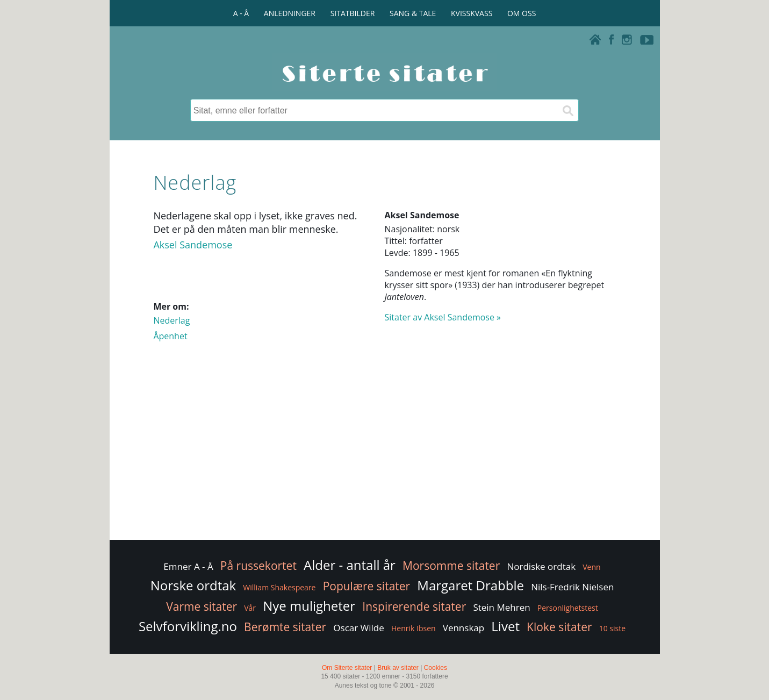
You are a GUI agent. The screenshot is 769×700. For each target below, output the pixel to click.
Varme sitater (202, 606)
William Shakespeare (279, 587)
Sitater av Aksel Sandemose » (443, 317)
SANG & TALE (413, 13)
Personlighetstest (568, 608)
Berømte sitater (285, 627)
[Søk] (567, 110)
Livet (505, 626)
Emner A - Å (188, 566)
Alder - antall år (350, 565)
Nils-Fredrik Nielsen (572, 587)
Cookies (436, 668)
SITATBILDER (353, 13)
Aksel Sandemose (193, 245)
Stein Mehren (501, 607)
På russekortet (258, 566)
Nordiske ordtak (541, 566)
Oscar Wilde (359, 628)
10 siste (612, 628)
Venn (591, 567)
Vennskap (463, 628)
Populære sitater (367, 586)
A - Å (241, 13)
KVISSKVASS (472, 13)
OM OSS (522, 13)
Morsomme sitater (451, 566)
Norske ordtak (193, 585)
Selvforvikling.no (188, 626)
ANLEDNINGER (290, 13)
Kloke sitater (559, 627)
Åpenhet (170, 336)
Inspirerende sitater (414, 606)
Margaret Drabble (470, 585)
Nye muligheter (309, 606)
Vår (250, 608)
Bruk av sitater (398, 668)
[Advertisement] (384, 452)
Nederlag (171, 320)
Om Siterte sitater (347, 668)
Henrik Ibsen (414, 628)
